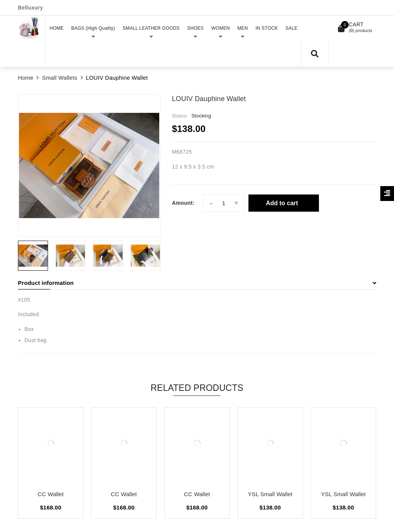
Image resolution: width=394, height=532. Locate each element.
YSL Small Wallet (270, 494)
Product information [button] (197, 283)
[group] (89, 166)
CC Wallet (51, 494)
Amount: (183, 203)
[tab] (197, 283)
